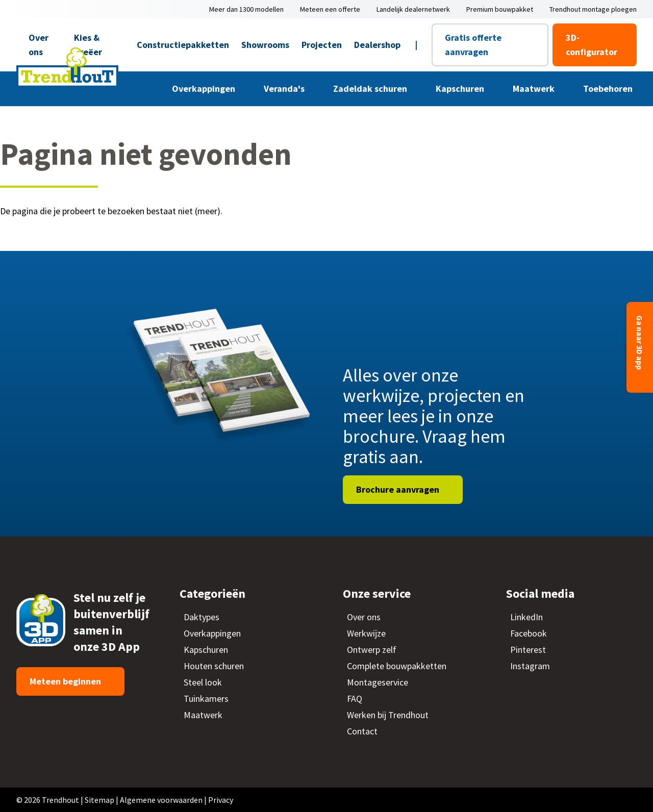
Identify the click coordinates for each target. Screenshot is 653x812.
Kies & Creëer (88, 45)
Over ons (39, 45)
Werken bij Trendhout (388, 715)
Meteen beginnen (66, 681)
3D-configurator (592, 45)
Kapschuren (461, 88)
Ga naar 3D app (640, 343)
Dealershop (377, 45)
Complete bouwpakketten (397, 666)
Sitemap (99, 800)
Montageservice (378, 682)
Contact (362, 731)
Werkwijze (366, 633)
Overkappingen (205, 88)
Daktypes (202, 617)
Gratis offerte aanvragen (473, 45)
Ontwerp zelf (372, 650)
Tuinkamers (206, 699)
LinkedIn (526, 617)
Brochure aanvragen (399, 489)
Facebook (529, 633)
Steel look (203, 682)
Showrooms (265, 45)
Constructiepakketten (183, 45)
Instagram (530, 666)
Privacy (221, 800)
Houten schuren (214, 666)
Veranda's (285, 88)
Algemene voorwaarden (161, 800)
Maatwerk (535, 88)
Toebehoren (609, 88)
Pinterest (528, 650)
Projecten (322, 45)
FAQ (355, 699)
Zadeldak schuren (371, 88)
